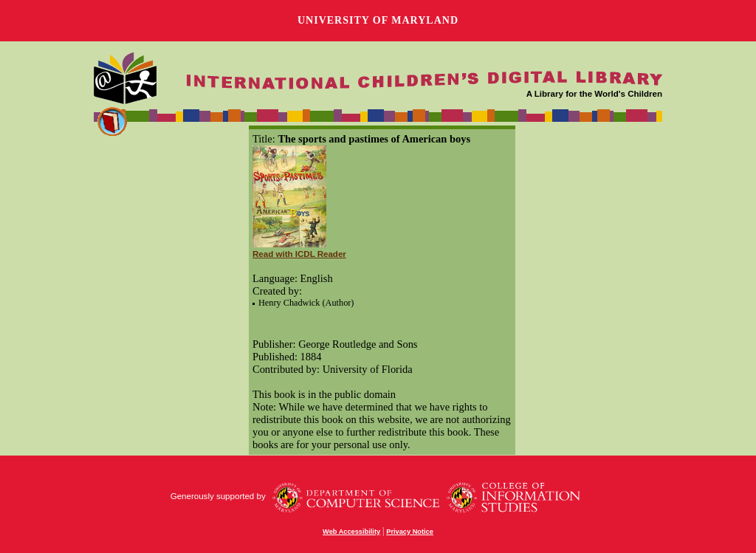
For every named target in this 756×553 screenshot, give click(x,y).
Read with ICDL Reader (299, 254)
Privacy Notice (410, 532)
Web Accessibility (351, 532)
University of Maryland (378, 20)
